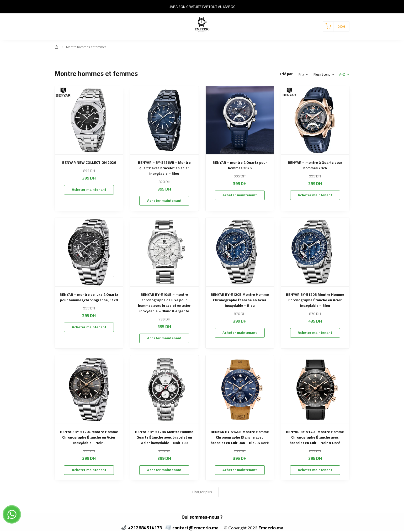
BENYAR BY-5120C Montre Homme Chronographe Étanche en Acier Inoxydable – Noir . (89, 437)
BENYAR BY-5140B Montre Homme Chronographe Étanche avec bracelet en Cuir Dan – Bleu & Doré (240, 437)
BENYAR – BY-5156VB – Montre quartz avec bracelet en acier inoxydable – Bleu (164, 168)
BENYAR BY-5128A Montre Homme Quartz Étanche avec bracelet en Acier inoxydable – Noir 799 (164, 437)
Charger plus (202, 492)
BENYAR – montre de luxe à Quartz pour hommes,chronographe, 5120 (89, 297)
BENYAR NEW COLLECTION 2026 (89, 163)
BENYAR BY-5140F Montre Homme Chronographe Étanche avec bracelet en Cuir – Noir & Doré (315, 437)
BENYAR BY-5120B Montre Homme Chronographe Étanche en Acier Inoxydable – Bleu (240, 300)
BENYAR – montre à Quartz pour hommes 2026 (240, 165)
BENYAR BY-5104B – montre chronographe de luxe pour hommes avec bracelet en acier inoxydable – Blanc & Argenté (164, 303)
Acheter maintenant (89, 189)
